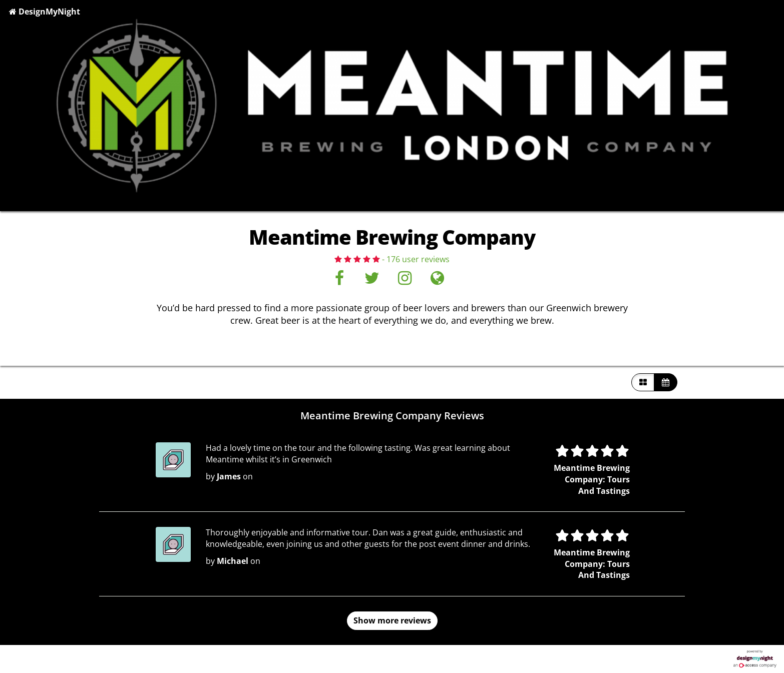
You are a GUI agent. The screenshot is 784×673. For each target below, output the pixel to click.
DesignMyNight (45, 12)
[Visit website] (437, 281)
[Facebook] (339, 281)
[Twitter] (372, 281)
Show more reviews (392, 620)
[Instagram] (405, 281)
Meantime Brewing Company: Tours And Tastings (592, 479)
